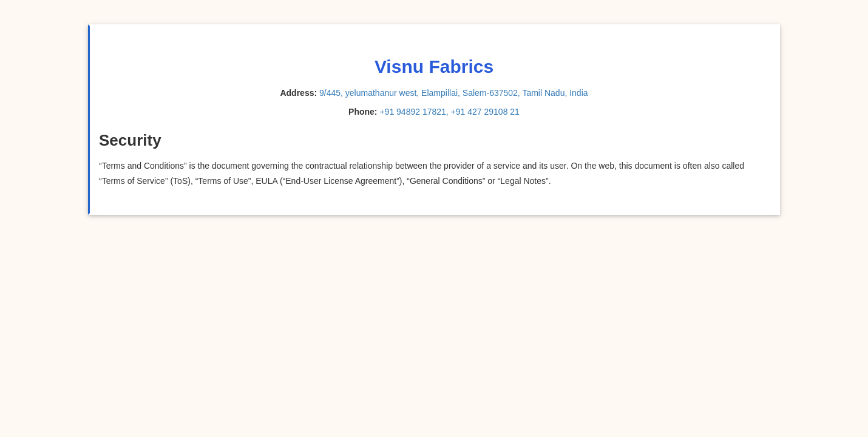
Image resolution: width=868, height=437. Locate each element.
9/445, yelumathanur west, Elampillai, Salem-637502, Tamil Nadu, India (454, 93)
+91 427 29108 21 (485, 112)
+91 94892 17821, (414, 112)
